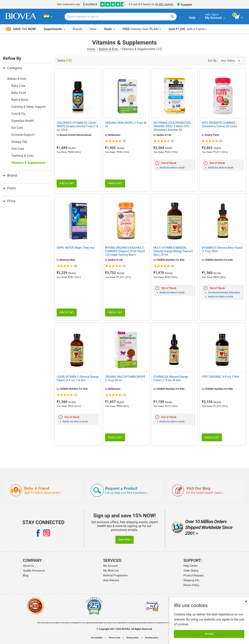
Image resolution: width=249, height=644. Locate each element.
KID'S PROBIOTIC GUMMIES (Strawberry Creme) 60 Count (219, 125)
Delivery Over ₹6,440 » (142, 29)
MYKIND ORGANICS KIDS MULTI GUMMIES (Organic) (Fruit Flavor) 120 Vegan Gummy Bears (125, 251)
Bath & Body (20, 100)
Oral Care (18, 149)
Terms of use (114, 638)
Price (9, 201)
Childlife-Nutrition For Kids (170, 260)
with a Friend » (188, 29)
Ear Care (17, 128)
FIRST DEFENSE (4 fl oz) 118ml (221, 377)
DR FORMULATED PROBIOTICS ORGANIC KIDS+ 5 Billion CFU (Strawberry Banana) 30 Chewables (172, 126)
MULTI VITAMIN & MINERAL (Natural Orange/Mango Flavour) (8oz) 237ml (173, 251)
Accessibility (97, 638)
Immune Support (23, 135)
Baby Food (19, 93)
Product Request (193, 575)
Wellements (114, 135)
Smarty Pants (212, 135)
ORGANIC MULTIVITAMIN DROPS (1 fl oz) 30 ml (125, 378)
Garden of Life (164, 135)
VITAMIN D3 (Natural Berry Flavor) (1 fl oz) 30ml (222, 249)
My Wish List (111, 571)
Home (92, 49)
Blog (26, 575)
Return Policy (191, 585)
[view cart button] (239, 17)
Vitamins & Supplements (28, 163)
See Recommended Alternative (224, 293)
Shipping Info (191, 580)
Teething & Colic (22, 156)
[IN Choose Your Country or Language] (48, 17)
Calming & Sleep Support (28, 107)
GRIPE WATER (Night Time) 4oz (76, 248)
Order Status (191, 571)
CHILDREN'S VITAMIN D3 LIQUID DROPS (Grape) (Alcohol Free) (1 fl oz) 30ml (77, 126)
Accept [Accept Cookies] (209, 634)
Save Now (124, 540)
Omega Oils (19, 142)
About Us (28, 566)
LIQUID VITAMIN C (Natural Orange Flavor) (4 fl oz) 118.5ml (78, 378)
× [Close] (246, 601)
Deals (109, 29)
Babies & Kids (109, 49)
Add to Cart (67, 183)
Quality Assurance (34, 571)
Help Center (191, 566)
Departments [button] (54, 29)
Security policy (152, 638)
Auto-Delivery (111, 580)
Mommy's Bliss (67, 260)
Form (9, 188)
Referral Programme (115, 575)
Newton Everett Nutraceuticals (75, 135)
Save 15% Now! (21, 29)
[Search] (172, 17)
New (93, 29)
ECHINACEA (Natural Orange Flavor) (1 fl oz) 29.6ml (171, 378)
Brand (10, 175)
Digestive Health (23, 121)
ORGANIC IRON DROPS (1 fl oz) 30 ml (126, 125)
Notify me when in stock (172, 168)
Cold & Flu (18, 114)
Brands (78, 29)
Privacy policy (133, 638)
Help (192, 18)
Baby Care (18, 86)
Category (12, 68)
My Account (110, 566)
